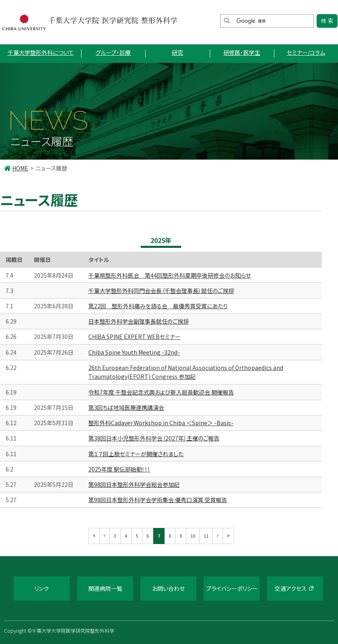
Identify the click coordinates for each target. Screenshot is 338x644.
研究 (177, 52)
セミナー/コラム (306, 52)
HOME (20, 168)
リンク (42, 588)
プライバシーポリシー (232, 588)
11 (206, 536)
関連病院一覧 (105, 588)
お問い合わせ (168, 588)
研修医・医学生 (242, 52)
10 (193, 536)
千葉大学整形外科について (41, 52)
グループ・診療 (113, 52)
